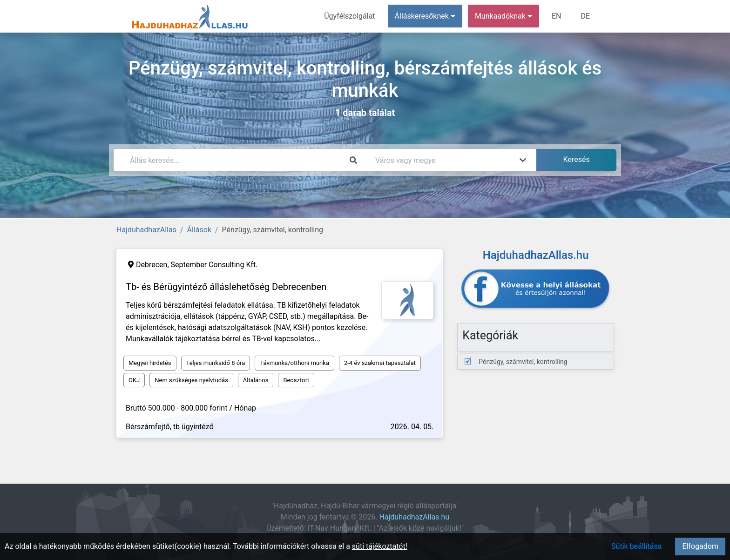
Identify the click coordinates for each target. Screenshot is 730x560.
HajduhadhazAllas (146, 230)
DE (585, 16)
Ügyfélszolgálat (349, 16)
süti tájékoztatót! (380, 546)
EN (557, 16)
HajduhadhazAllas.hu (414, 517)
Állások (199, 230)
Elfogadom (700, 546)
